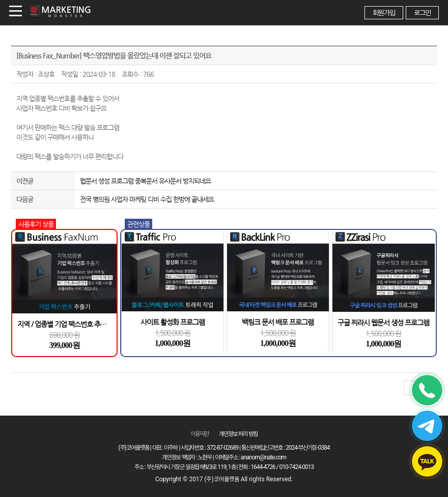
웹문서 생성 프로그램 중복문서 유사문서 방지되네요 (145, 181)
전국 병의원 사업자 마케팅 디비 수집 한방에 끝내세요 (147, 199)
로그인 (422, 13)
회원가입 (384, 13)
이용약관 (200, 434)
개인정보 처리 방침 (238, 434)
